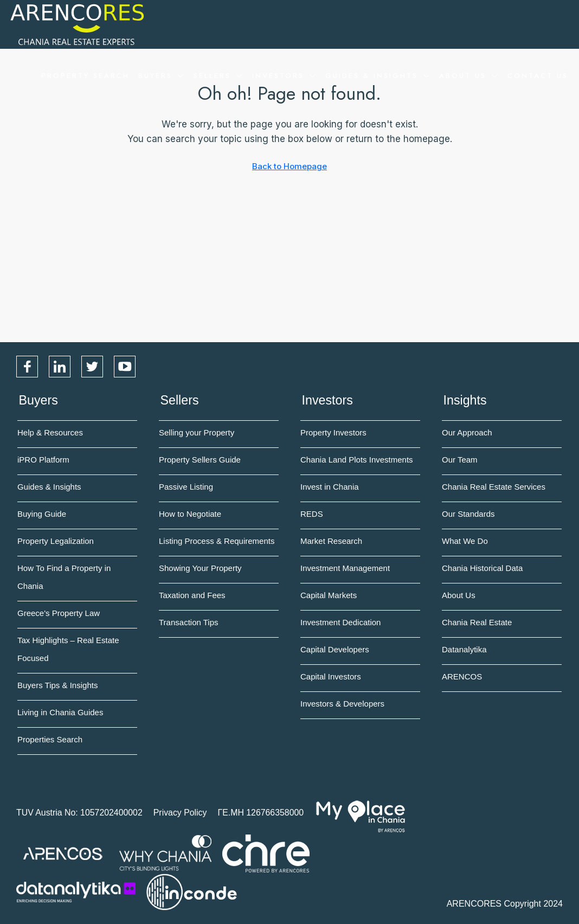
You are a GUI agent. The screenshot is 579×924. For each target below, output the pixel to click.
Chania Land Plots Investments (357, 459)
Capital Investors (331, 676)
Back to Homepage (289, 166)
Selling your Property (197, 432)
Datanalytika (464, 649)
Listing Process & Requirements (217, 540)
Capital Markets (329, 595)
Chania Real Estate (477, 622)
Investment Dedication (340, 622)
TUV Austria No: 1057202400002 (80, 812)
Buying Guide (42, 513)
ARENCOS (462, 676)
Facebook (27, 367)
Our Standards (468, 513)
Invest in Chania (330, 486)
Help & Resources (50, 432)
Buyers (155, 76)
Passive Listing (186, 486)
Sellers (212, 76)
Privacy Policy (182, 812)
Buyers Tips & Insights (57, 685)
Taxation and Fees (192, 595)
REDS (312, 513)
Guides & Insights (372, 76)
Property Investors (333, 432)
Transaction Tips (189, 622)
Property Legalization (56, 540)
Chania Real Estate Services (494, 486)
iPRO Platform (43, 459)
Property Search (85, 76)
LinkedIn (60, 367)
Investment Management (345, 567)
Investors (278, 76)
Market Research (331, 540)
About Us (463, 76)
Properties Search (50, 739)
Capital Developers (335, 649)
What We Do (465, 540)
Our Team (460, 459)
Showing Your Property (200, 567)
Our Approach (467, 432)
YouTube (125, 367)
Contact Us (538, 76)
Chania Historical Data (482, 567)
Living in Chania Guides (60, 712)
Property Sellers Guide (200, 459)
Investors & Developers (342, 703)
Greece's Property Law (59, 612)
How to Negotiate (190, 513)
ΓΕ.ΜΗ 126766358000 (262, 812)
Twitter (92, 367)
